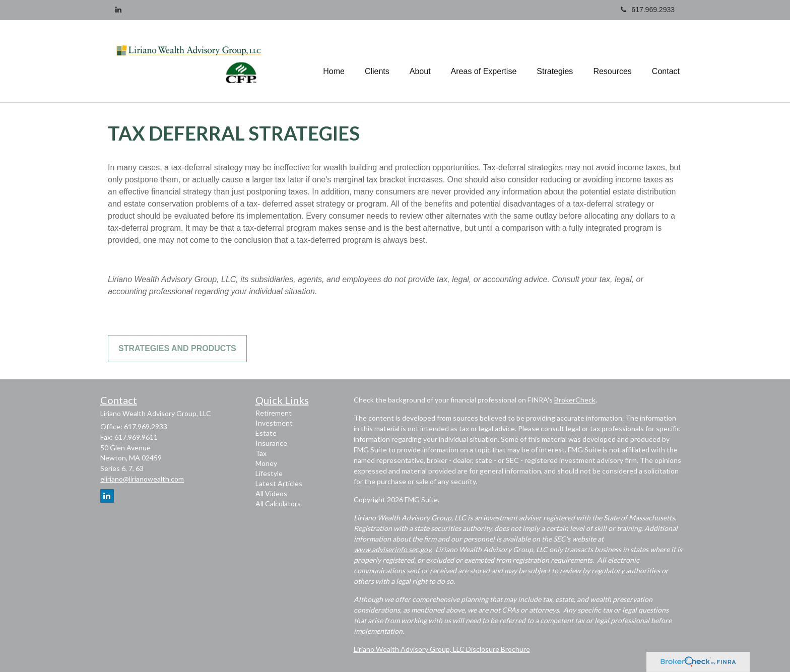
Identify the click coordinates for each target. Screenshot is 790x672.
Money (266, 463)
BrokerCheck (575, 400)
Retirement (274, 413)
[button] (377, 61)
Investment (274, 423)
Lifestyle (269, 473)
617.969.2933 (648, 10)
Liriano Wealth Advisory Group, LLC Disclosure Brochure (442, 649)
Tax (261, 453)
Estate (266, 433)
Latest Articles (279, 483)
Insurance (271, 443)
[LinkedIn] (118, 10)
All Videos (271, 493)
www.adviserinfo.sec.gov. (393, 549)
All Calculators (278, 503)
